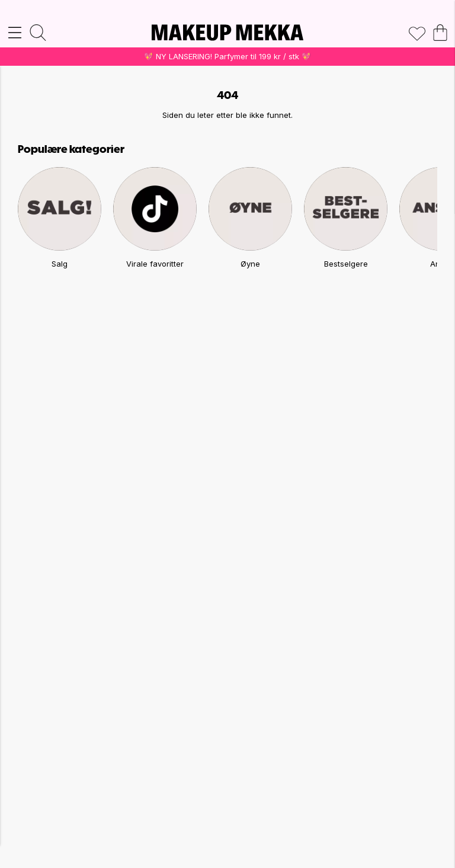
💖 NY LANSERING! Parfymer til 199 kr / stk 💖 (227, 56)
